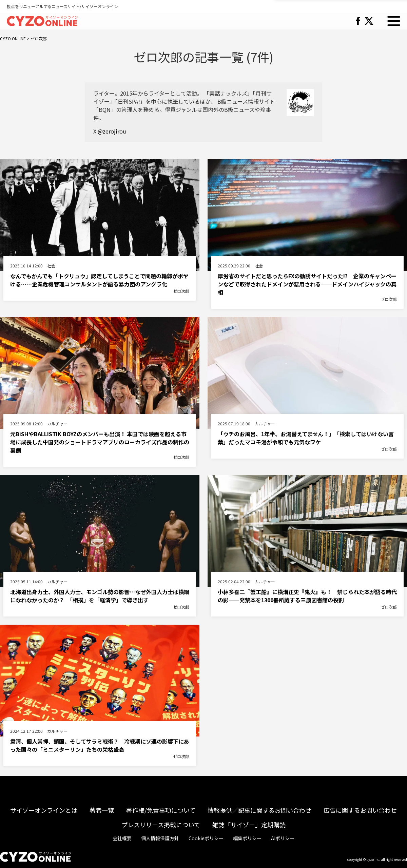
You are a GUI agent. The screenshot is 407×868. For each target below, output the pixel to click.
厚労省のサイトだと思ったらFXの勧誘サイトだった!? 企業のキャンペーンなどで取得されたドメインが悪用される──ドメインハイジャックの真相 (307, 284)
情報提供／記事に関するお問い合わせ (259, 810)
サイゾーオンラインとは (44, 810)
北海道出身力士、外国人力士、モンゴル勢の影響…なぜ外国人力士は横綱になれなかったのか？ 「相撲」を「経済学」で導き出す (100, 596)
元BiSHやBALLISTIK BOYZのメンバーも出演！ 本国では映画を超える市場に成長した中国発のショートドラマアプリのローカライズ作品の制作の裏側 (100, 442)
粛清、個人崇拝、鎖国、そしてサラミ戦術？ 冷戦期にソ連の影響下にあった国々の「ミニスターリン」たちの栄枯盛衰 (100, 745)
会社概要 (122, 838)
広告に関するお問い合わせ (360, 810)
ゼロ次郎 (181, 291)
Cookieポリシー (206, 838)
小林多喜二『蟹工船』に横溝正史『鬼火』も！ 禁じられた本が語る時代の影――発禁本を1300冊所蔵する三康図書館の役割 (307, 596)
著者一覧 (102, 810)
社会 (51, 266)
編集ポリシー (247, 838)
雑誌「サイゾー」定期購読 (249, 825)
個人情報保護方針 (160, 838)
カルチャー (57, 423)
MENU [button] (394, 21)
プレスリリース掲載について (161, 825)
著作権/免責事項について (161, 810)
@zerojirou (112, 131)
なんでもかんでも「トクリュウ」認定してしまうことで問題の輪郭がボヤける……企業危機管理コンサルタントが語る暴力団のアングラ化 (99, 280)
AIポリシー (283, 838)
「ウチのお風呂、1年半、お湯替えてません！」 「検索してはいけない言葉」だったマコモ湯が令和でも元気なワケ (306, 438)
